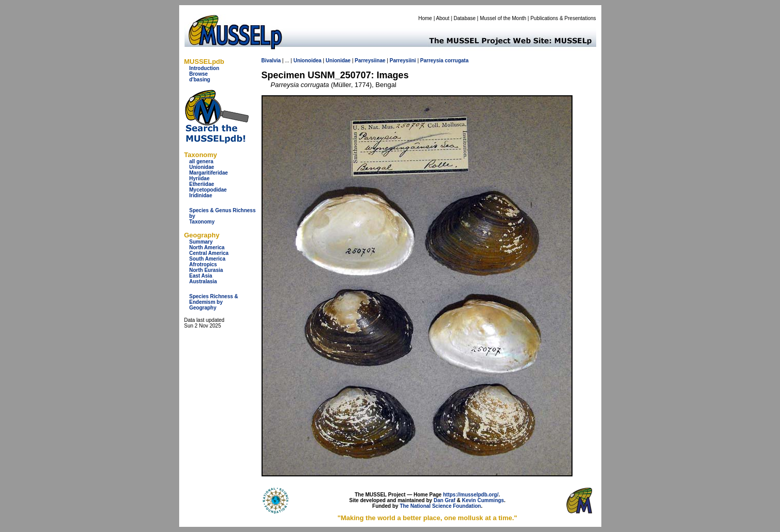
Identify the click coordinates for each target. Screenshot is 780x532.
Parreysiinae (370, 61)
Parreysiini (403, 61)
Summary (201, 242)
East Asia (201, 276)
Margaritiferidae (209, 173)
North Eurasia (206, 270)
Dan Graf (444, 500)
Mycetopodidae (208, 190)
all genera (202, 161)
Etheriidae (202, 184)
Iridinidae (201, 195)
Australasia (203, 281)
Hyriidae (200, 178)
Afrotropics (203, 264)
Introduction (204, 68)
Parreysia (432, 61)
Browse (199, 74)
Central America (209, 253)
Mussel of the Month (503, 18)
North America (207, 247)
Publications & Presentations (563, 18)
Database (465, 18)
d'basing (200, 80)
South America (207, 259)
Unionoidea (307, 61)
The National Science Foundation (440, 506)
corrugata (457, 61)
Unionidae (202, 167)
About (443, 18)
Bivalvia (271, 61)
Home (425, 18)
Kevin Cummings (483, 500)
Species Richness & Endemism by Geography (214, 302)
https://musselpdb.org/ (471, 495)
